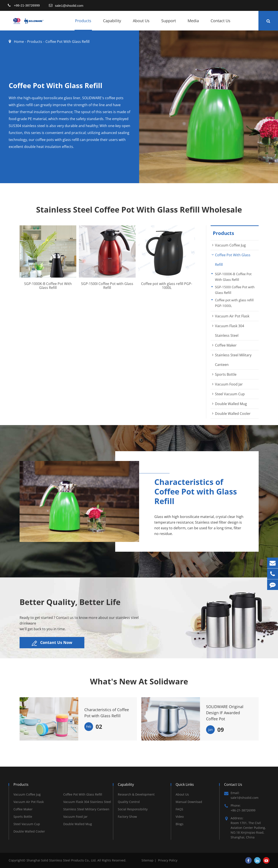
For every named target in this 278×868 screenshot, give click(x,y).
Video (180, 817)
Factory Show (127, 817)
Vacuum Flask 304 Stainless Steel (87, 802)
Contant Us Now (52, 643)
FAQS (179, 809)
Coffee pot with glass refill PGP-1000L (167, 286)
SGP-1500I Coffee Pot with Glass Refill (107, 286)
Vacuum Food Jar (229, 384)
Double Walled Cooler (233, 414)
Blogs (180, 824)
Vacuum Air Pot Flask (232, 316)
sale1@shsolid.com (69, 6)
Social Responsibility (133, 809)
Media (193, 24)
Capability (112, 24)
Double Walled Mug (231, 404)
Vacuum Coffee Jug (230, 245)
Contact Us (221, 24)
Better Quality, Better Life (70, 602)
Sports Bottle (226, 374)
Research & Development (136, 794)
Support (169, 24)
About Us (141, 24)
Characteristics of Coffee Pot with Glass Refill (107, 713)
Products (83, 24)
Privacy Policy (168, 860)
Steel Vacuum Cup (230, 394)
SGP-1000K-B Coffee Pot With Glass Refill (48, 286)
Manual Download (189, 802)
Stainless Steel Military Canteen (86, 809)
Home (19, 42)
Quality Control (129, 802)
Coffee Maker (226, 345)
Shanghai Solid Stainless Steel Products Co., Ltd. (62, 860)
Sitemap (147, 860)
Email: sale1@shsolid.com (241, 795)
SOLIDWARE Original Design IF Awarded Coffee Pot (225, 713)
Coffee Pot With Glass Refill (67, 42)
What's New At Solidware (139, 682)
